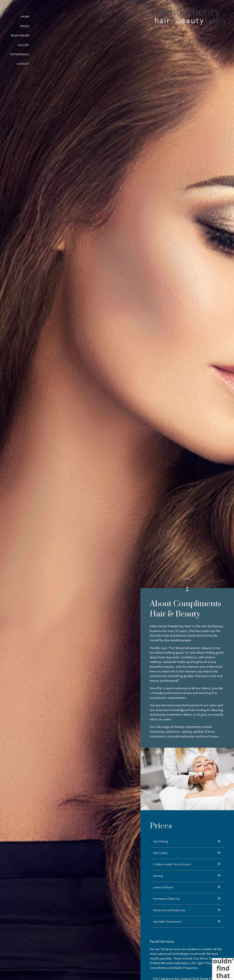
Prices (25, 26)
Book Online (20, 36)
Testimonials (19, 55)
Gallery (23, 45)
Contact (23, 64)
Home (25, 17)
